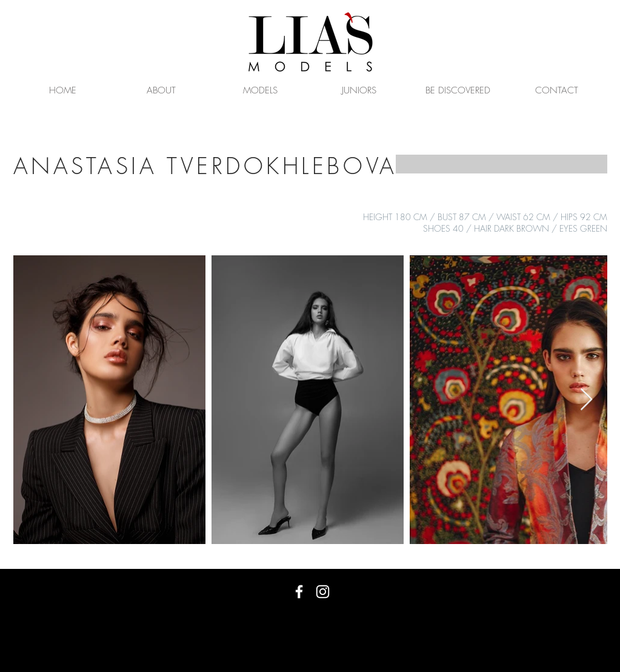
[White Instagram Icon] (323, 592)
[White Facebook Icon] (299, 592)
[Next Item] (586, 400)
